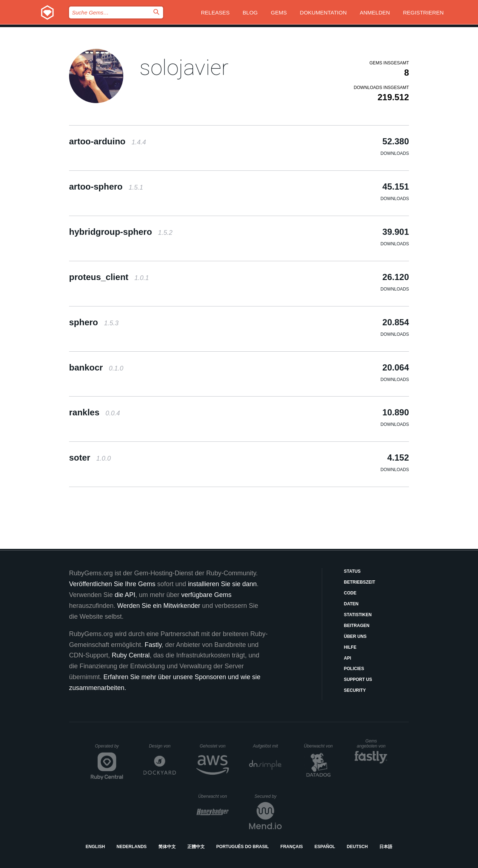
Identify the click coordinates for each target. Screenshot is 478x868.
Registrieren (423, 12)
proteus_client (109, 277)
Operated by (109, 749)
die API (125, 595)
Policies (354, 669)
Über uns (355, 636)
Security (355, 690)
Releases (215, 12)
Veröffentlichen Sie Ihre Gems (112, 584)
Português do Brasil (242, 847)
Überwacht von (319, 746)
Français (292, 847)
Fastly (153, 645)
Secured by (268, 796)
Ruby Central (131, 655)
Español (325, 847)
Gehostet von (214, 746)
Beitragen (357, 626)
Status (352, 571)
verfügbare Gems (206, 595)
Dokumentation (323, 12)
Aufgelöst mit (267, 746)
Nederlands (131, 847)
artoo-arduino (108, 141)
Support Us (358, 679)
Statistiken (358, 615)
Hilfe (350, 647)
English (95, 847)
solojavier (184, 67)
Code (350, 593)
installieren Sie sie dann (222, 584)
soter (90, 458)
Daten (351, 604)
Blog (250, 12)
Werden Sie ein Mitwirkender (159, 606)
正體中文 (196, 847)
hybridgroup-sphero (121, 232)
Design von (163, 746)
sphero (94, 322)
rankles (95, 412)
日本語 (386, 847)
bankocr (96, 367)
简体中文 (167, 847)
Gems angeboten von (372, 744)
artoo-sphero (106, 187)
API (347, 658)
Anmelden (375, 12)
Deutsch (357, 847)
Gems (279, 12)
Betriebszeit (360, 582)
